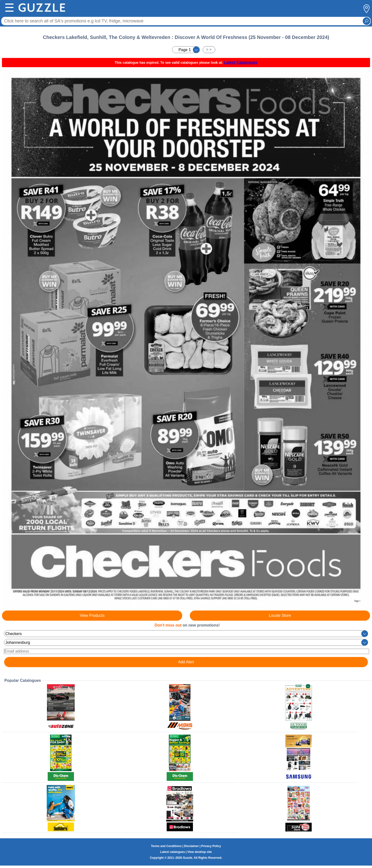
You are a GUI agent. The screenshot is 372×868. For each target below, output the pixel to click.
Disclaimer (191, 846)
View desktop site (200, 852)
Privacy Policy (211, 846)
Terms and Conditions (166, 846)
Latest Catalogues (241, 62)
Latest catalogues (173, 852)
